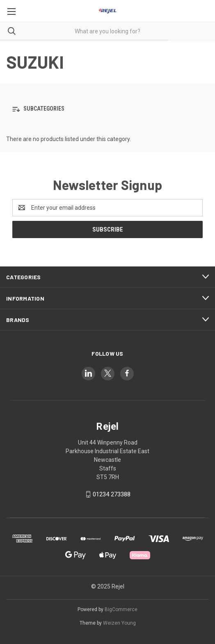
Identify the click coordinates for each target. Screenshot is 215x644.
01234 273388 (112, 494)
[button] (107, 109)
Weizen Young (119, 623)
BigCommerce (121, 609)
